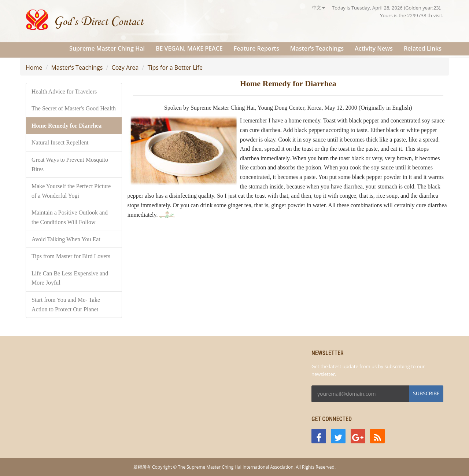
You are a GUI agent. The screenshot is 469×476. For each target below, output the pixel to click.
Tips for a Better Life (175, 67)
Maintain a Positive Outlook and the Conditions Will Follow (70, 217)
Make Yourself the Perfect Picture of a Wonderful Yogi (71, 191)
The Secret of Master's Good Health (74, 108)
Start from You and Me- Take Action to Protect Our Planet (66, 305)
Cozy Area (125, 67)
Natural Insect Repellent (60, 142)
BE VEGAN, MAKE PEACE (189, 48)
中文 (319, 8)
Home (34, 67)
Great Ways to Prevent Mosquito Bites (70, 164)
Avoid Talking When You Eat (66, 239)
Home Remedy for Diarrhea (67, 126)
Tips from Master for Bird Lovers (71, 256)
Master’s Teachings (317, 48)
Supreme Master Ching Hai (107, 48)
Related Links (423, 48)
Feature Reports (256, 48)
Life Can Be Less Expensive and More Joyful (70, 278)
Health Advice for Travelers (64, 91)
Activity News (374, 48)
